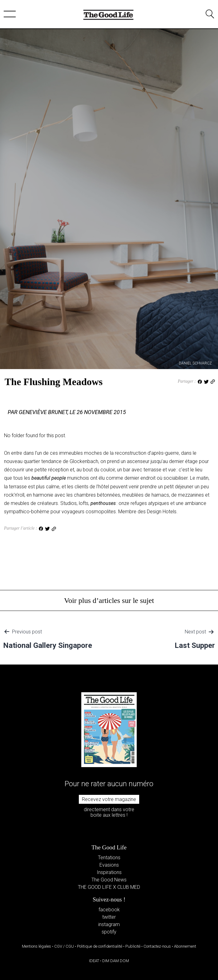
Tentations (109, 858)
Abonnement (185, 946)
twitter (109, 917)
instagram (109, 924)
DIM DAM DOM (116, 961)
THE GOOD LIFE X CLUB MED (109, 887)
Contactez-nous (157, 946)
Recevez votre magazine (109, 799)
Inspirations (109, 872)
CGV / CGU (64, 946)
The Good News (109, 880)
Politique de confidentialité (100, 946)
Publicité (133, 946)
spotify (109, 932)
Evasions (109, 865)
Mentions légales (36, 946)
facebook (109, 910)
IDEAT (94, 961)
